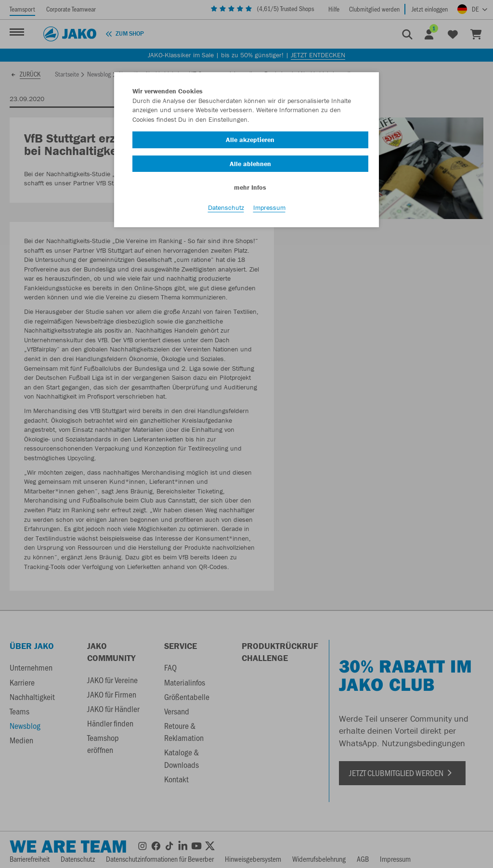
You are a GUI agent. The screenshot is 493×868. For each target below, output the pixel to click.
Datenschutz (226, 207)
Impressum (269, 207)
